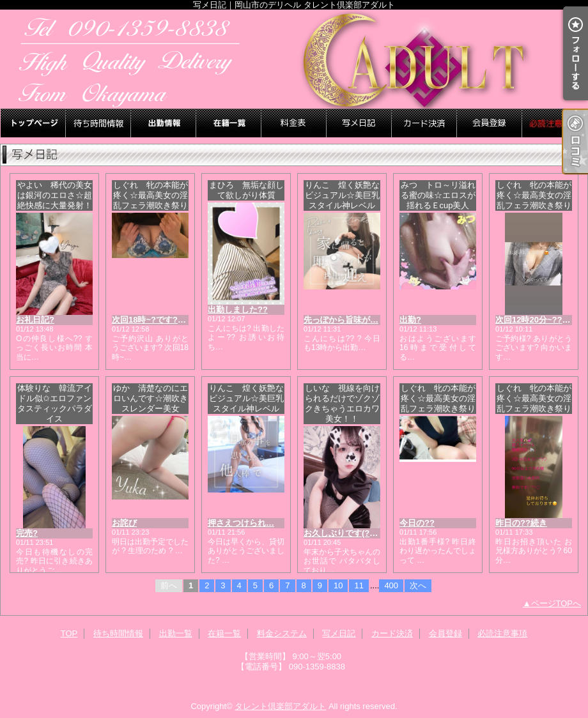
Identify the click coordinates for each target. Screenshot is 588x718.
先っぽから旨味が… (341, 320)
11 (359, 585)
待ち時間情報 (98, 123)
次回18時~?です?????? (158, 320)
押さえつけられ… (241, 523)
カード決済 (424, 123)
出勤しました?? (238, 309)
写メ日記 (359, 123)
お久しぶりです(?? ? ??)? (353, 533)
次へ (418, 585)
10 (338, 585)
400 (391, 585)
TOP (33, 123)
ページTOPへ (556, 603)
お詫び (124, 523)
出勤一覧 (164, 123)
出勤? (410, 320)
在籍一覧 (229, 123)
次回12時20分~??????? (541, 320)
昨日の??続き (521, 523)
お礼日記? (35, 320)
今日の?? (417, 523)
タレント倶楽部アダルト (280, 706)
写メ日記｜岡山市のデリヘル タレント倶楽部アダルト (294, 59)
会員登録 (490, 123)
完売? (27, 533)
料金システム (294, 123)
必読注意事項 (555, 123)
